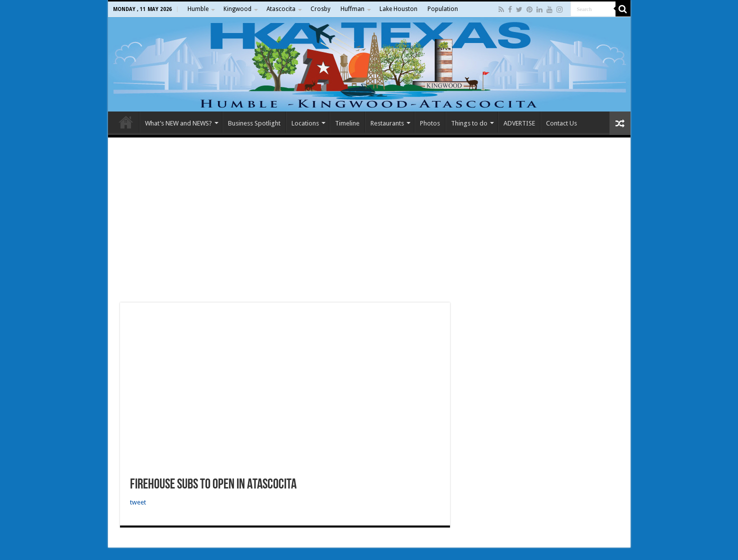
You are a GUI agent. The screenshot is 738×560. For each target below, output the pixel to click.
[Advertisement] (369, 220)
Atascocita (281, 9)
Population (443, 9)
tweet (138, 502)
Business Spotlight (254, 123)
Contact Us (561, 123)
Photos (430, 123)
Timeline (347, 123)
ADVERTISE (519, 123)
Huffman (352, 9)
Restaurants (387, 123)
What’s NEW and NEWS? (178, 123)
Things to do (469, 123)
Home (126, 122)
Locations (305, 123)
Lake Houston (398, 9)
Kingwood (237, 9)
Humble (198, 9)
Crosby (320, 9)
